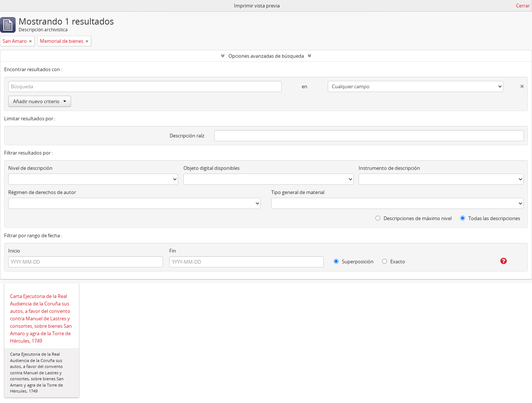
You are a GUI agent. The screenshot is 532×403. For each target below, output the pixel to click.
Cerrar (523, 6)
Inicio (14, 251)
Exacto (394, 261)
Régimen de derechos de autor (42, 192)
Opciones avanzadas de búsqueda (266, 56)
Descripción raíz (187, 136)
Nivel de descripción (30, 168)
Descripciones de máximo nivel (414, 218)
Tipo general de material (298, 192)
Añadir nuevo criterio (40, 101)
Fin (173, 251)
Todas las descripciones (490, 218)
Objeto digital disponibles (211, 168)
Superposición (354, 261)
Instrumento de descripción (389, 168)
